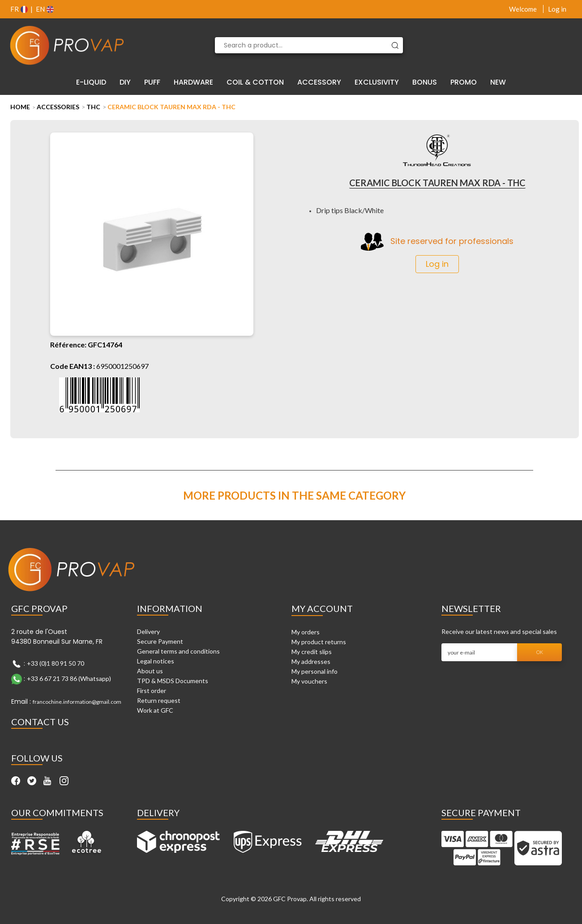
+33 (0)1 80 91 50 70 (56, 663)
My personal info (315, 671)
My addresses (311, 661)
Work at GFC (155, 710)
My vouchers (309, 681)
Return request (159, 700)
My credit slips (312, 652)
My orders (306, 632)
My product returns (319, 642)
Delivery (148, 631)
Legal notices (156, 661)
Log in (557, 9)
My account (322, 608)
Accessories (58, 107)
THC (93, 107)
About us (150, 671)
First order (152, 691)
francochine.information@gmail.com (77, 702)
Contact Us (40, 722)
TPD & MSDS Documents (173, 681)
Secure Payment (160, 641)
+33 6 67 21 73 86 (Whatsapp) (69, 678)
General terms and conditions (178, 651)
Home (20, 107)
